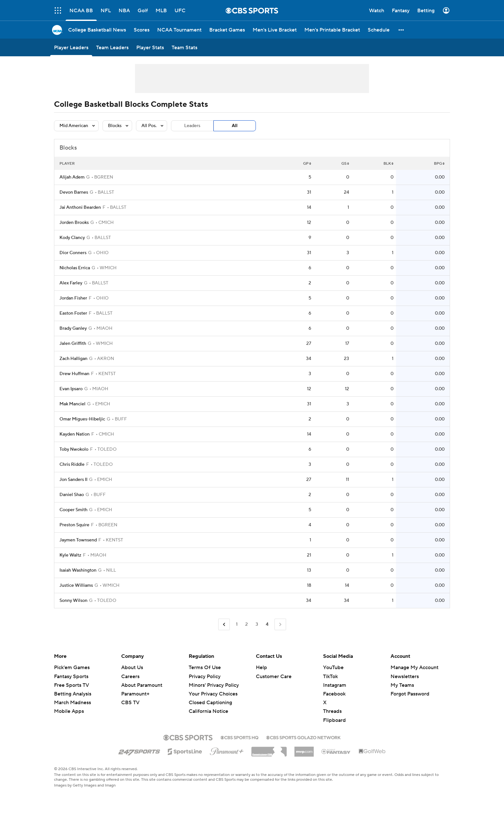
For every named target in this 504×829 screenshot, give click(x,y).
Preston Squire (74, 525)
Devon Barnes (74, 192)
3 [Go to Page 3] (257, 624)
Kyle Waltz (70, 555)
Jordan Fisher (73, 298)
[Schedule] (379, 30)
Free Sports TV (72, 685)
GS (345, 164)
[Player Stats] (150, 47)
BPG (439, 164)
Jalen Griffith (73, 344)
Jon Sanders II (73, 480)
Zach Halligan (73, 359)
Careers (130, 677)
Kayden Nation (75, 434)
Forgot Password (410, 694)
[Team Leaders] (112, 47)
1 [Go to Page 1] (237, 624)
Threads (332, 711)
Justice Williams (76, 585)
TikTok (330, 677)
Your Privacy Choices (213, 694)
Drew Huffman (74, 374)
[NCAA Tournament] (179, 30)
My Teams (402, 685)
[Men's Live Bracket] (275, 30)
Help (261, 668)
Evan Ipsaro (71, 389)
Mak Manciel (72, 404)
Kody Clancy (72, 238)
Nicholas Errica (75, 268)
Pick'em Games (72, 668)
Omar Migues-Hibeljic (82, 419)
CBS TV (130, 703)
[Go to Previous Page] (224, 625)
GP (307, 164)
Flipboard (334, 720)
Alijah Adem (72, 177)
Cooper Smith (73, 510)
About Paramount (142, 685)
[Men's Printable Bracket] (332, 30)
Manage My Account (414, 668)
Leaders (192, 126)
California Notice (208, 711)
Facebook (334, 694)
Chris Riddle (72, 465)
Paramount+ (135, 694)
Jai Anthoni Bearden (80, 207)
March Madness (72, 703)
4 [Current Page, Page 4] (267, 624)
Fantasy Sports (71, 677)
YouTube (333, 668)
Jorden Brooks (74, 223)
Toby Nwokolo (74, 449)
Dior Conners (73, 253)
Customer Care (274, 677)
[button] (401, 30)
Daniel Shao (72, 495)
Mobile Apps (69, 711)
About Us (132, 668)
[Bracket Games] (227, 30)
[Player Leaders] (71, 47)
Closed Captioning (210, 703)
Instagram (335, 685)
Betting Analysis (73, 694)
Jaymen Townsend (78, 540)
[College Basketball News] (97, 30)
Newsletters (405, 677)
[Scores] (142, 30)
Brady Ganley (73, 328)
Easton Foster (73, 313)
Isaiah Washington (78, 570)
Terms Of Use (205, 668)
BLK (388, 164)
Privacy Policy (205, 677)
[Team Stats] (184, 47)
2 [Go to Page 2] (247, 624)
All (235, 126)
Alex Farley (71, 283)
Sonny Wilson (73, 601)
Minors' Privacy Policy (214, 685)
